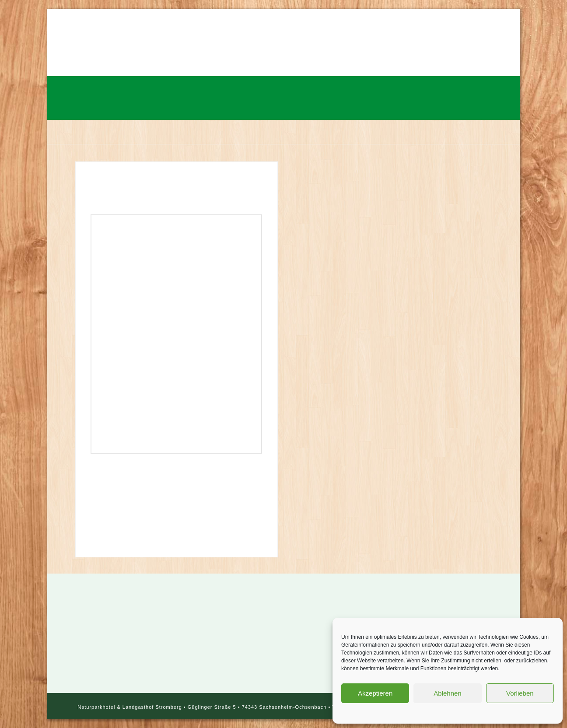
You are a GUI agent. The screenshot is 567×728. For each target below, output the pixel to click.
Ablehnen (447, 693)
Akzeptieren (375, 693)
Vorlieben (520, 693)
